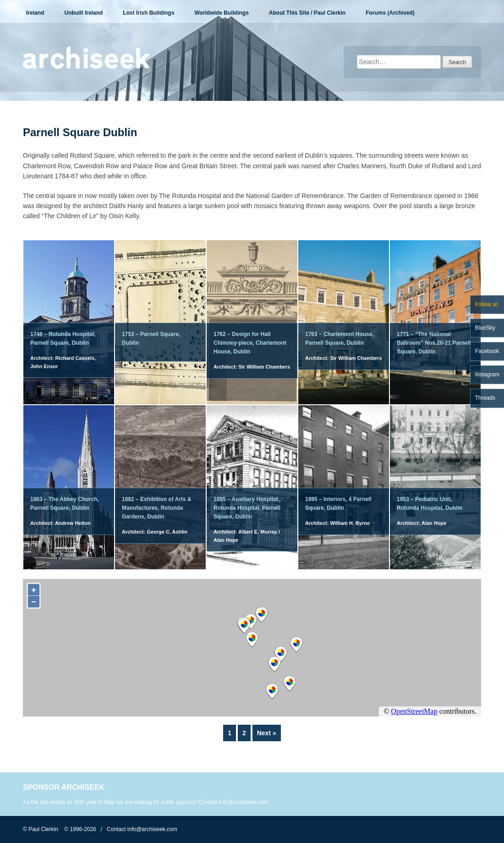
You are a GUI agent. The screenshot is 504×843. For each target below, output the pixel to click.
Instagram (487, 375)
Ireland (35, 13)
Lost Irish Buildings (148, 13)
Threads (485, 398)
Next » (267, 733)
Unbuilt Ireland (83, 13)
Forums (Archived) (390, 13)
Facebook (487, 351)
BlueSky (485, 328)
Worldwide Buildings (221, 13)
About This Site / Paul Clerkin (307, 13)
